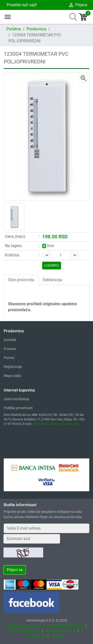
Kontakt (10, 340)
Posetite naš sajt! (21, 5)
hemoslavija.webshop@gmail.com (56, 424)
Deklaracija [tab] (52, 280)
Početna (14, 29)
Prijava (78, 5)
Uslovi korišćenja (16, 399)
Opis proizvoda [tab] (21, 280)
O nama (10, 349)
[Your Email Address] (46, 528)
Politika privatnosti (18, 408)
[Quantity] (61, 255)
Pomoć (9, 358)
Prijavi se (15, 570)
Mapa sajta (12, 376)
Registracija (13, 367)
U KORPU (52, 265)
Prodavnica (36, 29)
